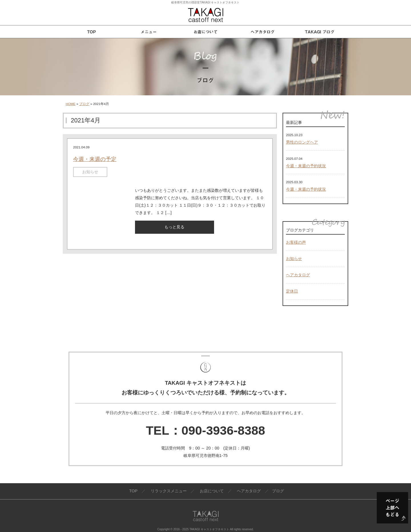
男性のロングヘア (302, 142)
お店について (212, 491)
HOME (71, 104)
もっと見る (174, 227)
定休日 (292, 291)
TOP (133, 491)
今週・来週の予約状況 (306, 166)
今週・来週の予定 (95, 159)
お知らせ (90, 172)
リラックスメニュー (169, 491)
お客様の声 (296, 242)
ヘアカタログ (298, 275)
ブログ (84, 104)
